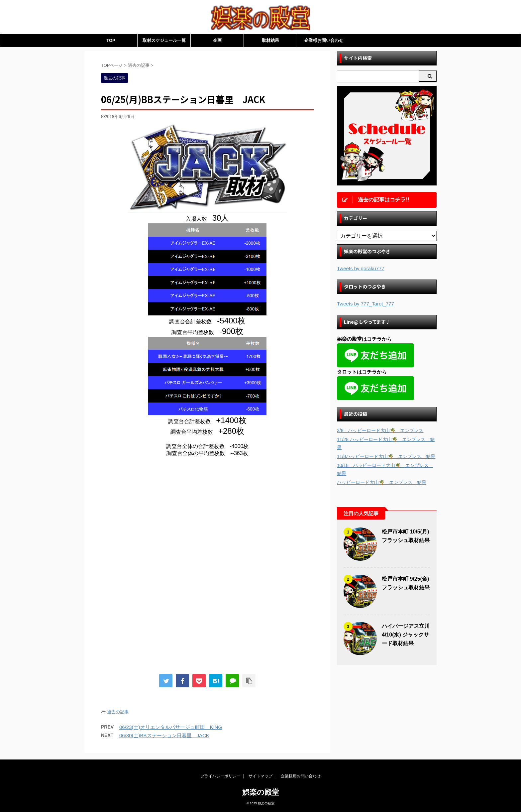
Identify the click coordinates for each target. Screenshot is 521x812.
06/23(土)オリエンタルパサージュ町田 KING (171, 727)
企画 (217, 40)
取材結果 (270, 40)
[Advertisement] (157, 517)
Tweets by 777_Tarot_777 (365, 304)
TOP (111, 40)
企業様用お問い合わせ (301, 776)
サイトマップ (260, 776)
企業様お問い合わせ (324, 40)
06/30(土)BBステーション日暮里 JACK (164, 735)
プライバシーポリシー (220, 776)
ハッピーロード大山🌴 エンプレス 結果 (382, 482)
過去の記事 (118, 712)
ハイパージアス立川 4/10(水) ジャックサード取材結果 (406, 635)
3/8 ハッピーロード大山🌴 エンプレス (380, 430)
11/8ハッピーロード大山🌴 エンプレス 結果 (386, 456)
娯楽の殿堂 (261, 792)
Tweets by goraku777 (361, 268)
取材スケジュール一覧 (164, 40)
